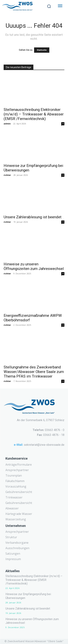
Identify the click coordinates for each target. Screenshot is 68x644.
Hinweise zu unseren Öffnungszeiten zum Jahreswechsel (34, 266)
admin (7, 124)
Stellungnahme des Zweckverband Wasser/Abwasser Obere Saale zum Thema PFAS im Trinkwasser (34, 372)
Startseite (42, 50)
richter (7, 175)
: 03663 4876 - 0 (49, 430)
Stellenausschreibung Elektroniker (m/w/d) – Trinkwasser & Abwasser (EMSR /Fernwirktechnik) (34, 114)
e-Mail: (18, 445)
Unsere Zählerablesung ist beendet (33, 217)
